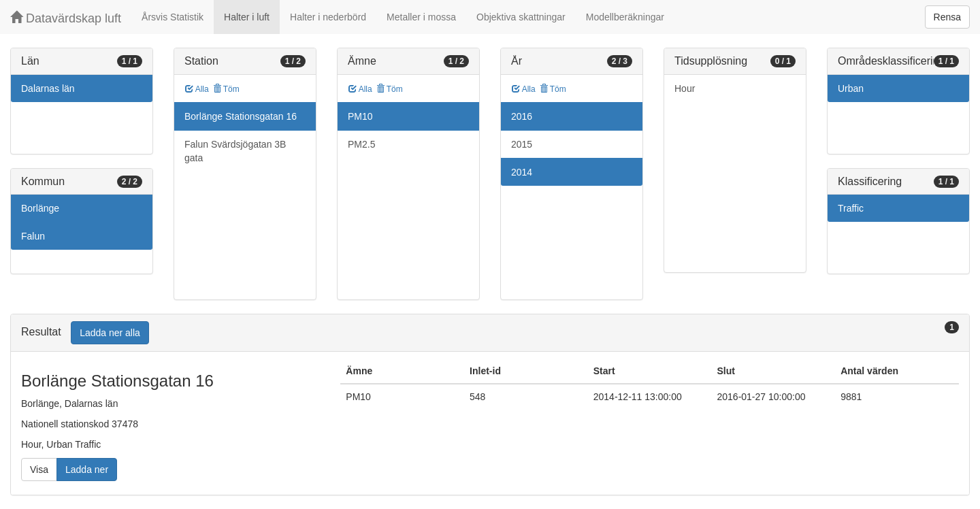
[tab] (490, 333)
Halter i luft (247, 17)
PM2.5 (361, 144)
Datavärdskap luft (66, 18)
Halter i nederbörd (328, 17)
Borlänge (40, 208)
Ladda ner (87, 470)
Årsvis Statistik (173, 17)
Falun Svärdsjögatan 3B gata (235, 151)
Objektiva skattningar (521, 17)
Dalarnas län (48, 88)
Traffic (851, 208)
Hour (685, 88)
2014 (522, 172)
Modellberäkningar (625, 17)
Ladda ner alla (110, 333)
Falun (33, 236)
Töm (226, 89)
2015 (522, 144)
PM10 (360, 116)
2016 (522, 116)
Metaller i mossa (421, 17)
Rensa (947, 17)
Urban (851, 88)
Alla (197, 89)
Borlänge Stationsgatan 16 (241, 116)
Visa (39, 470)
